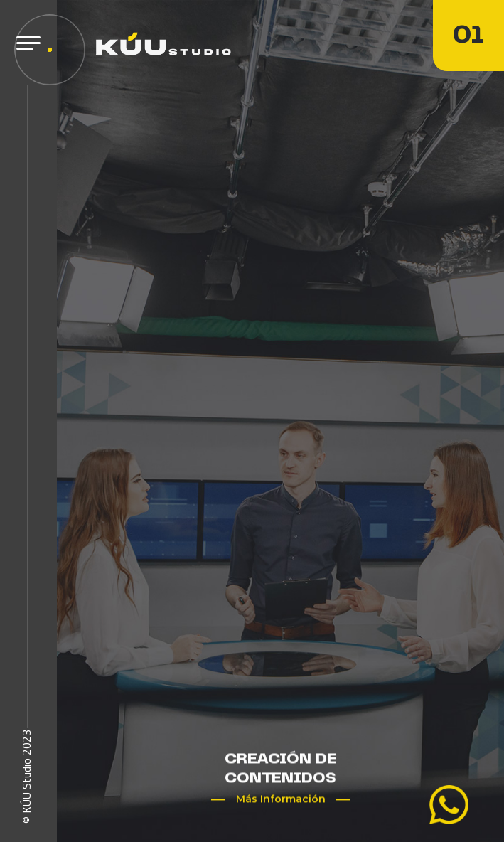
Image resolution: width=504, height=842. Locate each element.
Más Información (281, 799)
